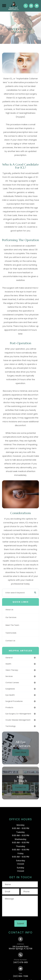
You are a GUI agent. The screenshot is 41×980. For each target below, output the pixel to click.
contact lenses (12, 683)
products (9, 707)
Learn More (20, 752)
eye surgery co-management (18, 714)
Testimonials (11, 633)
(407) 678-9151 (21, 962)
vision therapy (12, 670)
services (9, 676)
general (9, 658)
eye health (10, 695)
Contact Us (10, 641)
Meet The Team (12, 625)
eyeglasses (10, 689)
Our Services (11, 617)
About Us (9, 610)
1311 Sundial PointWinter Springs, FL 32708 (20, 948)
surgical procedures (14, 701)
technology (11, 726)
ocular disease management (18, 720)
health (8, 664)
